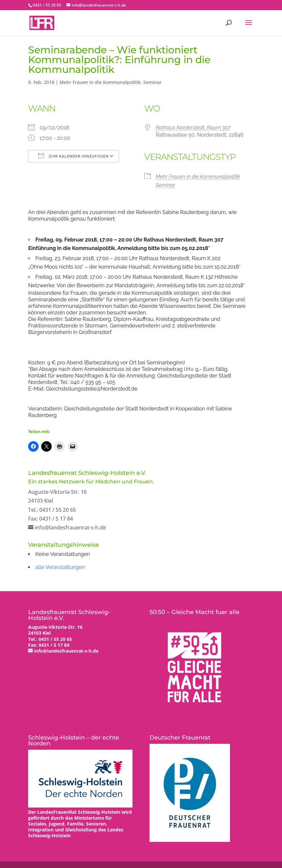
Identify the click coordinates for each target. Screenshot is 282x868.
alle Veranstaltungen (60, 567)
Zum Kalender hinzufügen (73, 156)
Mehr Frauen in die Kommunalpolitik (100, 82)
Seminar (152, 82)
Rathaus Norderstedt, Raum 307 (193, 128)
